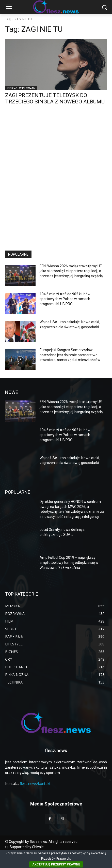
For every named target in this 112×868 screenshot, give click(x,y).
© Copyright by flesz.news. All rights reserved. (42, 842)
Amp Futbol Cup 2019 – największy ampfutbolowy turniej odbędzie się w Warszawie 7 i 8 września (69, 562)
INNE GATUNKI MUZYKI (21, 88)
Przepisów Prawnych (56, 859)
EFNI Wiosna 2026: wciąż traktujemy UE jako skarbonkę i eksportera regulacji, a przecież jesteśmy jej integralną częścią (71, 271)
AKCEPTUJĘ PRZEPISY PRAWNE (56, 864)
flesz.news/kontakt (35, 784)
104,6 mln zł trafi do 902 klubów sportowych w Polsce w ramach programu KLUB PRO (65, 299)
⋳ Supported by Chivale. (25, 847)
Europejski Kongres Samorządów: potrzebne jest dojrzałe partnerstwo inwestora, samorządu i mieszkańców (70, 355)
